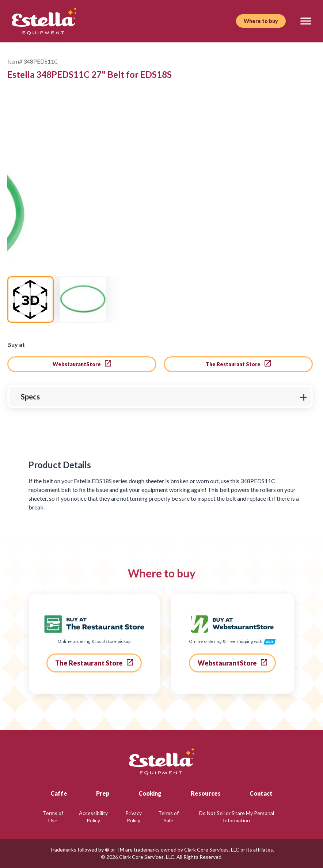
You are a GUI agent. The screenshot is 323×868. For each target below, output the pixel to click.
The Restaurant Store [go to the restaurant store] (238, 364)
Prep (103, 793)
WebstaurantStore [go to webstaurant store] (82, 364)
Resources (206, 793)
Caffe (59, 793)
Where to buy (261, 21)
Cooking (150, 793)
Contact (261, 793)
